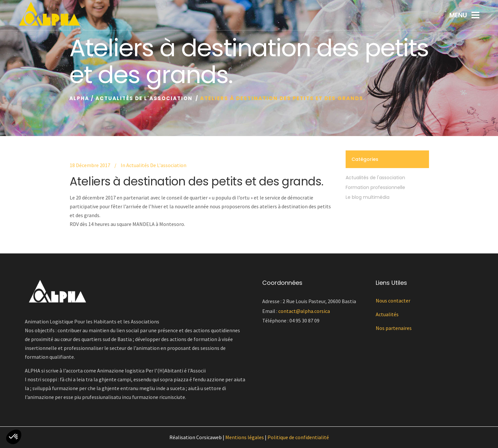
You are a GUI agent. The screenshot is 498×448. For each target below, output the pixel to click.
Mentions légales (245, 437)
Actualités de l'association (144, 98)
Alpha (79, 98)
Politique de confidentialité (298, 437)
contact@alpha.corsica (304, 311)
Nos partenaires (394, 328)
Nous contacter (393, 301)
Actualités (387, 314)
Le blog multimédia (368, 197)
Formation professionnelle (375, 187)
